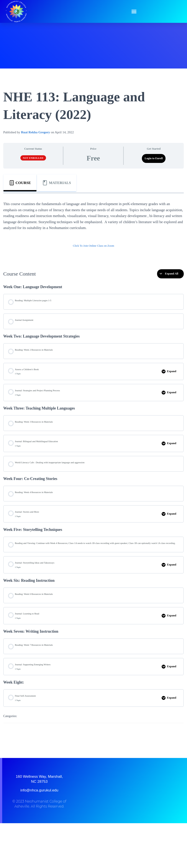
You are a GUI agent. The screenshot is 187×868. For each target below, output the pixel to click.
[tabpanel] (93, 228)
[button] (134, 12)
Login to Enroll (154, 158)
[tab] (20, 183)
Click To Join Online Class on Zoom (93, 246)
